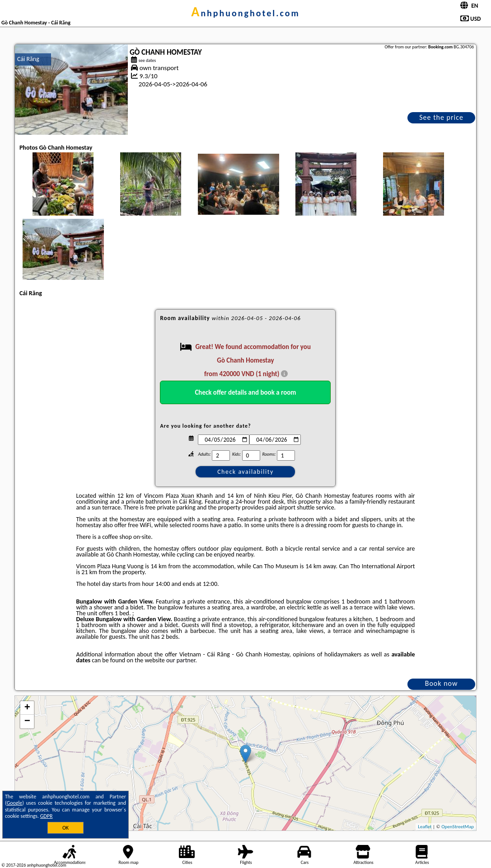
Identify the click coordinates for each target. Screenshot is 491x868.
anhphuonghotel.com (245, 13)
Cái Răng (28, 59)
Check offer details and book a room (245, 392)
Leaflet (425, 827)
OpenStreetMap (458, 827)
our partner (181, 660)
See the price (441, 117)
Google (15, 803)
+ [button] (27, 708)
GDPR (47, 816)
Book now (442, 683)
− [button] (27, 722)
